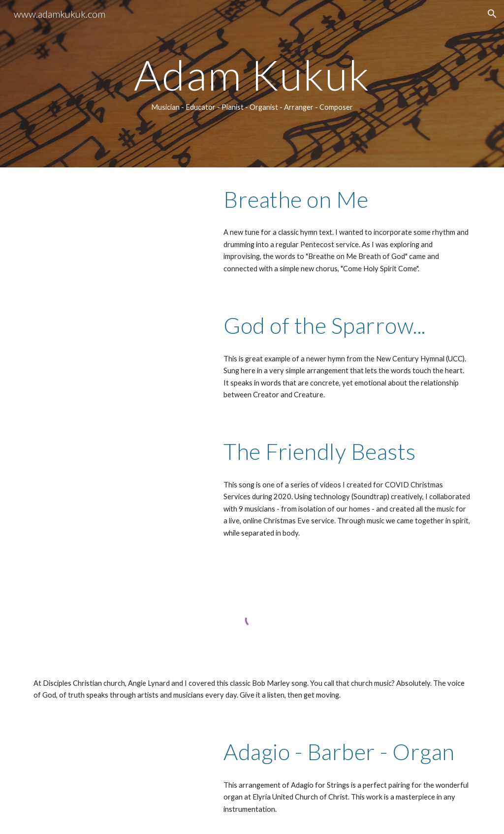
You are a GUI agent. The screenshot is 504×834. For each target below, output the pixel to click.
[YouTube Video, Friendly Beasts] (119, 481)
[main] (252, 84)
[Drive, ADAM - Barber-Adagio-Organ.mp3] (119, 772)
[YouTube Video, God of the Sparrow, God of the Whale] (119, 355)
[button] (492, 14)
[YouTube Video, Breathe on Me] (119, 229)
